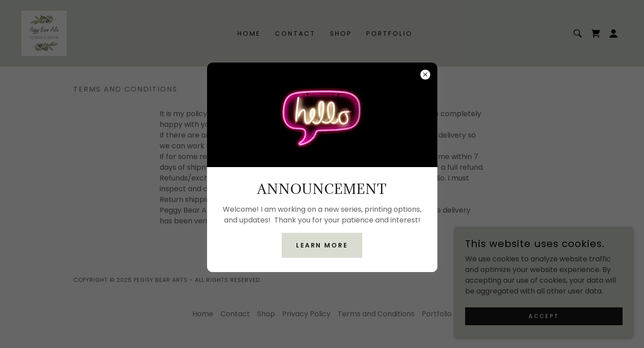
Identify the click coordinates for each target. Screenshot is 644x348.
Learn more (322, 245)
